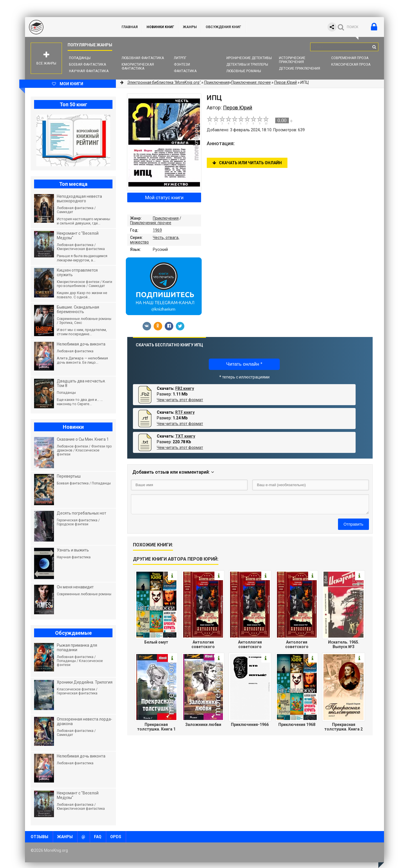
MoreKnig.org (68, 27)
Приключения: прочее (151, 223)
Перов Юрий (285, 82)
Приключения (166, 218)
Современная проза (350, 58)
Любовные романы (244, 71)
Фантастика (185, 71)
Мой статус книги (164, 197)
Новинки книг (160, 27)
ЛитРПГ (180, 58)
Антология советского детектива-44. (203, 644)
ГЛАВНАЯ (130, 27)
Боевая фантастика (87, 64)
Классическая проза (351, 64)
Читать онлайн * (244, 364)
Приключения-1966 (250, 725)
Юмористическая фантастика (138, 66)
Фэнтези (182, 64)
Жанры (190, 27)
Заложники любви (203, 725)
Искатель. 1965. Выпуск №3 (344, 644)
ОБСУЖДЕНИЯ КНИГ (223, 27)
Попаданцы (80, 58)
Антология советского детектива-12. (297, 644)
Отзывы (39, 837)
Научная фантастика (89, 71)
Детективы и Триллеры (247, 64)
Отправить (353, 524)
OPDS (116, 837)
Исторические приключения (292, 60)
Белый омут (156, 642)
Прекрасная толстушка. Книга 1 (156, 727)
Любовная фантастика (143, 58)
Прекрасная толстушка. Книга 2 (344, 727)
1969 (157, 230)
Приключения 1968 (297, 725)
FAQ (98, 837)
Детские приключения (300, 68)
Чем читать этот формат (180, 400)
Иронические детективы (249, 58)
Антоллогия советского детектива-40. (250, 644)
